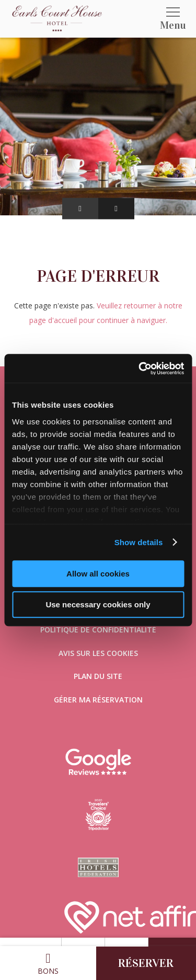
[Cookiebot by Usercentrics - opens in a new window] (140, 368)
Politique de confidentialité (98, 630)
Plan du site (98, 676)
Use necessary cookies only (98, 604)
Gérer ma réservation (98, 700)
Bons (48, 964)
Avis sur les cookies (98, 653)
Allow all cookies (98, 574)
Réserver (146, 963)
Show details (139, 542)
